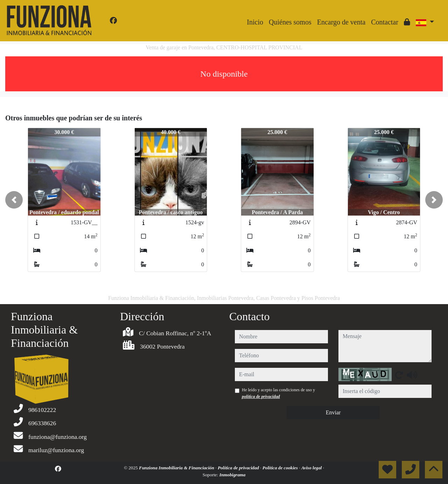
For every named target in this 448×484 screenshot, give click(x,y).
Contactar (385, 22)
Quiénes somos (290, 22)
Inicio (255, 22)
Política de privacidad (239, 468)
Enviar (333, 412)
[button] (14, 200)
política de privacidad (261, 397)
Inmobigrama (233, 475)
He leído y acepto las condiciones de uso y (278, 393)
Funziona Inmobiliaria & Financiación (177, 468)
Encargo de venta (341, 22)
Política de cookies (281, 468)
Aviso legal (312, 468)
